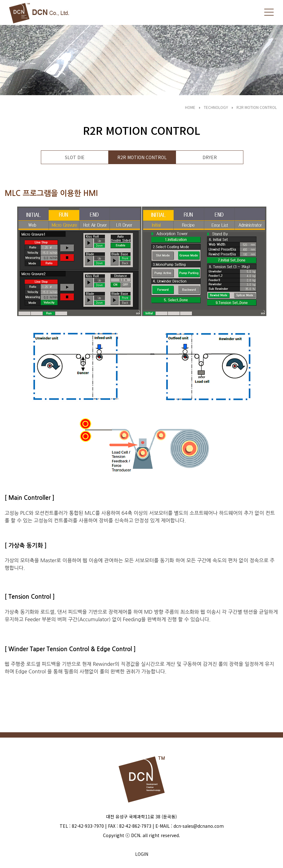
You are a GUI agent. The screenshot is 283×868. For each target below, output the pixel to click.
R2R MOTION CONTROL (257, 107)
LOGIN (142, 854)
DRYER (210, 157)
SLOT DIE (75, 157)
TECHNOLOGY (216, 107)
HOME (190, 107)
